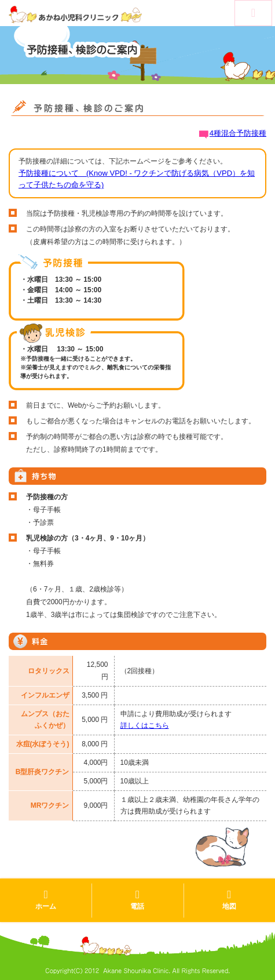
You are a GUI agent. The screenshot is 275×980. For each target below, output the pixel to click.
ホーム (46, 900)
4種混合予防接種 (238, 133)
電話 (137, 900)
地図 (229, 900)
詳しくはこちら (145, 725)
